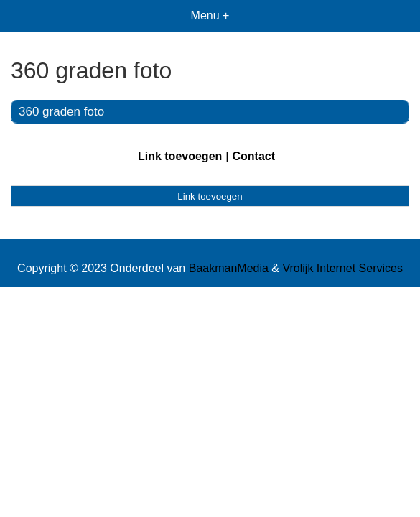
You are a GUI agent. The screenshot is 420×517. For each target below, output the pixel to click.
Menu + (210, 15)
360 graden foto (61, 112)
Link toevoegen (180, 156)
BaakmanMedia (229, 268)
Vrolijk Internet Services (342, 268)
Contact (253, 156)
